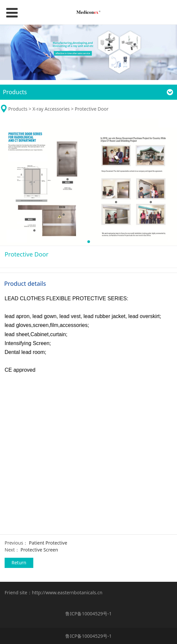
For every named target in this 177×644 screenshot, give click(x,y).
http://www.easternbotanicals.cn (67, 592)
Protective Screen (39, 550)
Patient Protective (48, 543)
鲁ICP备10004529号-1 (88, 614)
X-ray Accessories (51, 109)
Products (18, 109)
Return (19, 563)
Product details (25, 283)
